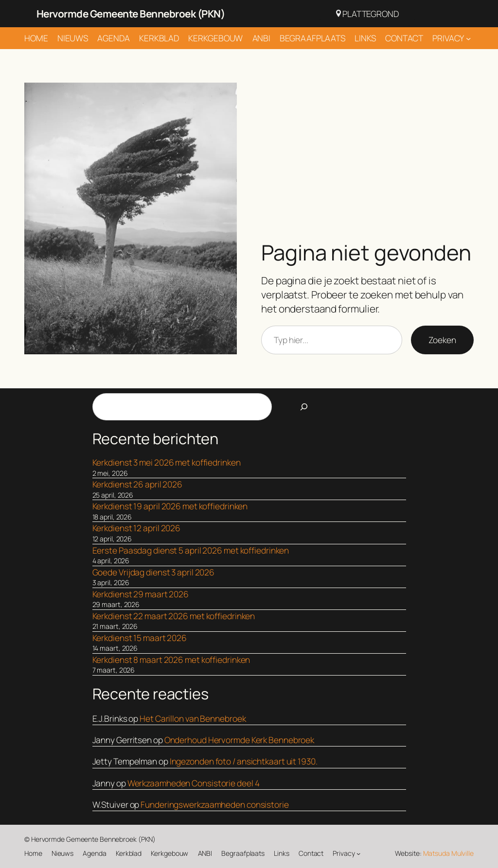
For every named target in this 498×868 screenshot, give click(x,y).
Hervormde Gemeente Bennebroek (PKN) (131, 14)
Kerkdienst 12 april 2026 (137, 528)
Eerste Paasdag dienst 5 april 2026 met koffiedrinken (191, 550)
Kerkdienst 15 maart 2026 (140, 638)
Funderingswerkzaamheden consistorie (215, 804)
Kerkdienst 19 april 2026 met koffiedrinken (170, 506)
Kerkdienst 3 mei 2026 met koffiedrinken (167, 462)
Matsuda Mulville (448, 853)
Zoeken (442, 340)
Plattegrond (367, 14)
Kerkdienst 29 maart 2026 (141, 594)
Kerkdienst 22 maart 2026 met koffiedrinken (174, 616)
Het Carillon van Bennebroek (193, 718)
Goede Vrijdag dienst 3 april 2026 (154, 572)
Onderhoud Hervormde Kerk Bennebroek (240, 740)
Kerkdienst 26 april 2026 (138, 484)
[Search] (304, 407)
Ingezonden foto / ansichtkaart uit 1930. (244, 761)
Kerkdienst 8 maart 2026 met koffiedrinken (171, 660)
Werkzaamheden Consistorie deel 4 (194, 783)
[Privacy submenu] (468, 38)
